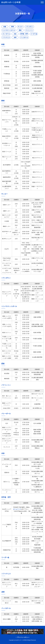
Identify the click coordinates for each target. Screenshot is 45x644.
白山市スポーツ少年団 (11, 2)
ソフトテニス (6, 37)
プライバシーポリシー (23, 637)
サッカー (20, 27)
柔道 (20, 30)
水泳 (15, 34)
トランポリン (29, 27)
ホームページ (17, 509)
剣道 (5, 27)
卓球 (15, 37)
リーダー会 (34, 34)
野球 (13, 27)
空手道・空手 (24, 34)
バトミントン (29, 30)
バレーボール (6, 34)
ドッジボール (24, 37)
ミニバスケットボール (9, 30)
